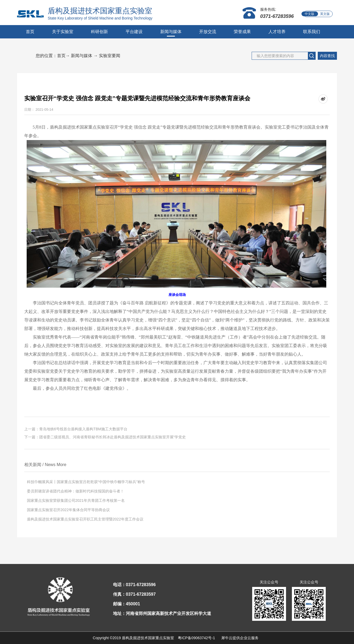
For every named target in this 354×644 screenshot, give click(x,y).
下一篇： (105, 437)
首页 (30, 32)
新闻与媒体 (82, 56)
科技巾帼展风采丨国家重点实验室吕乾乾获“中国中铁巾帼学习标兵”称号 (86, 482)
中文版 (309, 14)
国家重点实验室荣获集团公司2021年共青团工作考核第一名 (76, 500)
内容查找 (327, 56)
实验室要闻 (110, 56)
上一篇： (76, 429)
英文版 (325, 14)
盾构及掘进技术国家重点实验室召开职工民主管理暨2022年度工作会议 (85, 519)
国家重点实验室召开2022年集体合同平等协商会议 (68, 510)
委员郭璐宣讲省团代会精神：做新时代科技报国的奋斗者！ (75, 491)
